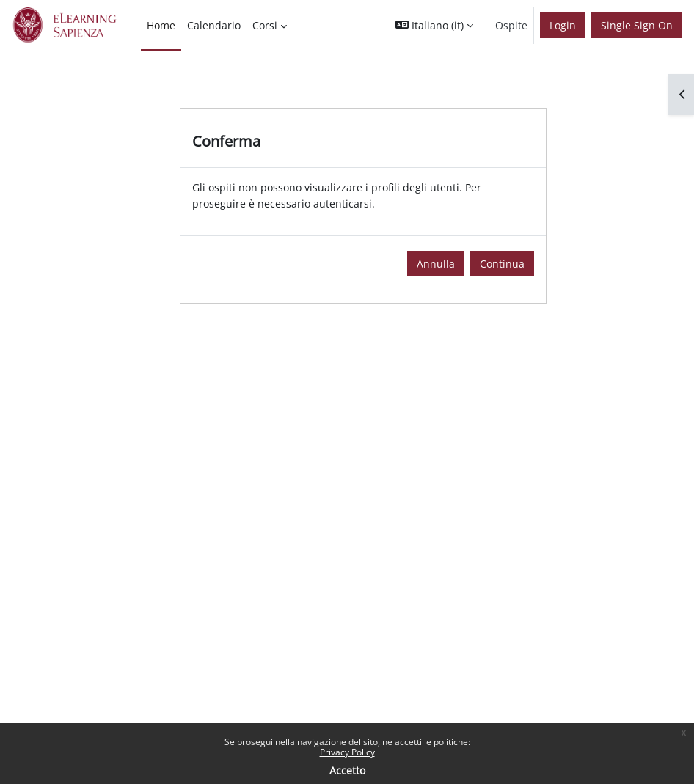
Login (563, 25)
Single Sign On (637, 25)
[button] (434, 25)
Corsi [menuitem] (265, 25)
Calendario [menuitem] (214, 25)
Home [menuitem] (161, 25)
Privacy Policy (347, 752)
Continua (502, 264)
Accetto (347, 770)
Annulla (436, 264)
